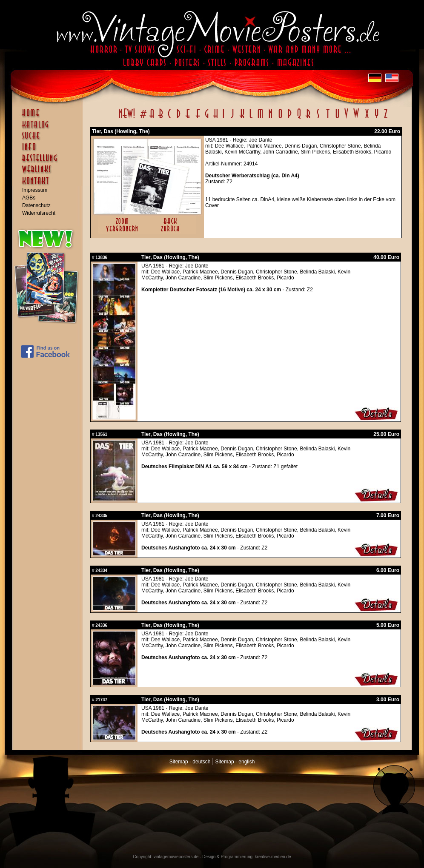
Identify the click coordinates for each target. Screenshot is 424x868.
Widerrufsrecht (39, 213)
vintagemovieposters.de (176, 857)
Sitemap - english (235, 762)
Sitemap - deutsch (190, 762)
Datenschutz (36, 205)
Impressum (35, 190)
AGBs (29, 198)
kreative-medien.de (273, 857)
